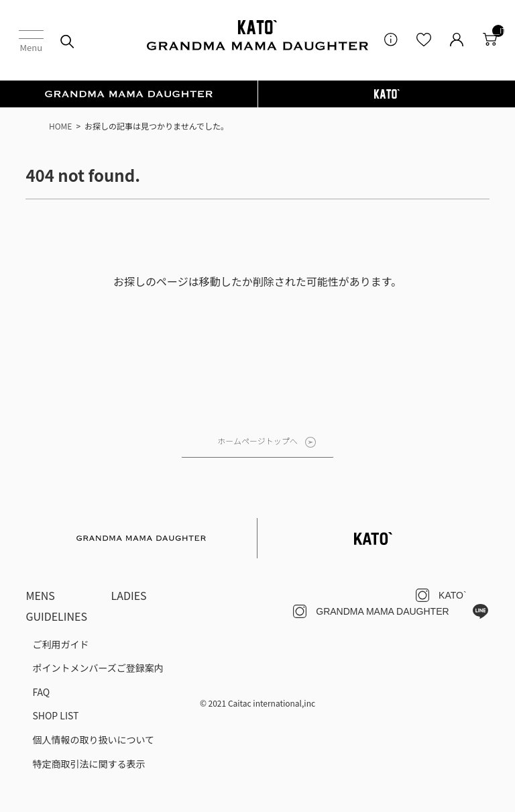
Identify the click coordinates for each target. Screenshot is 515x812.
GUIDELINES (56, 616)
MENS (40, 595)
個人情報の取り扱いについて (93, 740)
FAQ (41, 692)
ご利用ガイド (60, 644)
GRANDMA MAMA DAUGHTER (382, 611)
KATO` (453, 595)
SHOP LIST (55, 715)
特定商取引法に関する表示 (89, 764)
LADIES (129, 595)
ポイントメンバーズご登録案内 (98, 668)
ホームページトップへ (257, 441)
